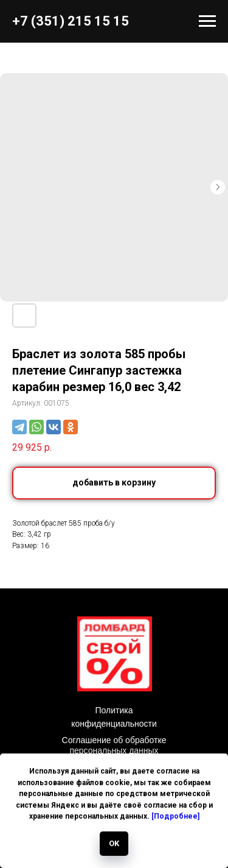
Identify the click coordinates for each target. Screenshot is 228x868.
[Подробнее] (175, 816)
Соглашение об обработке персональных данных (114, 745)
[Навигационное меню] (207, 21)
